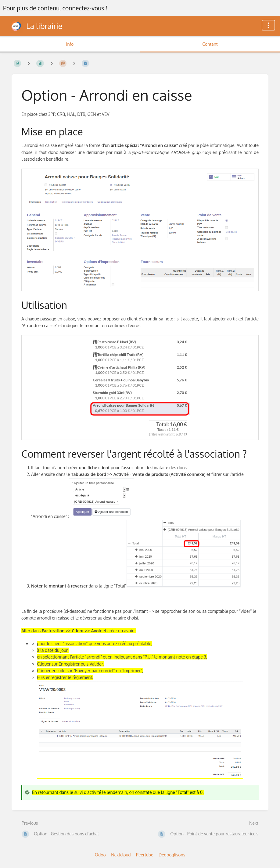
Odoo (100, 855)
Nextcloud (121, 855)
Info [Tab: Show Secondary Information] (70, 44)
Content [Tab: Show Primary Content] (210, 44)
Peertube (145, 855)
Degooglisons (172, 855)
